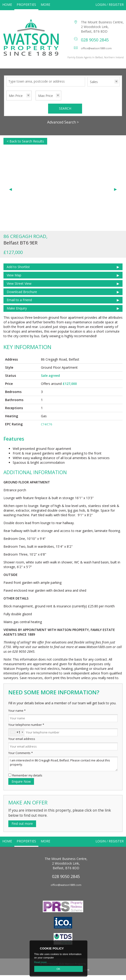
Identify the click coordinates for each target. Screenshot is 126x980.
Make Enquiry (17, 313)
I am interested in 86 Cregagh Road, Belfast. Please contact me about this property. (63, 769)
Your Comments (21, 758)
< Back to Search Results (25, 146)
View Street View (19, 288)
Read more (40, 962)
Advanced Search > (63, 127)
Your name (17, 716)
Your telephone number (26, 730)
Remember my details (27, 780)
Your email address (22, 744)
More (45, 5)
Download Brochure (22, 297)
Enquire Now (21, 786)
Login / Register (110, 5)
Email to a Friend (19, 305)
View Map (14, 280)
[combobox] (17, 737)
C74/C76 (46, 429)
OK (58, 969)
